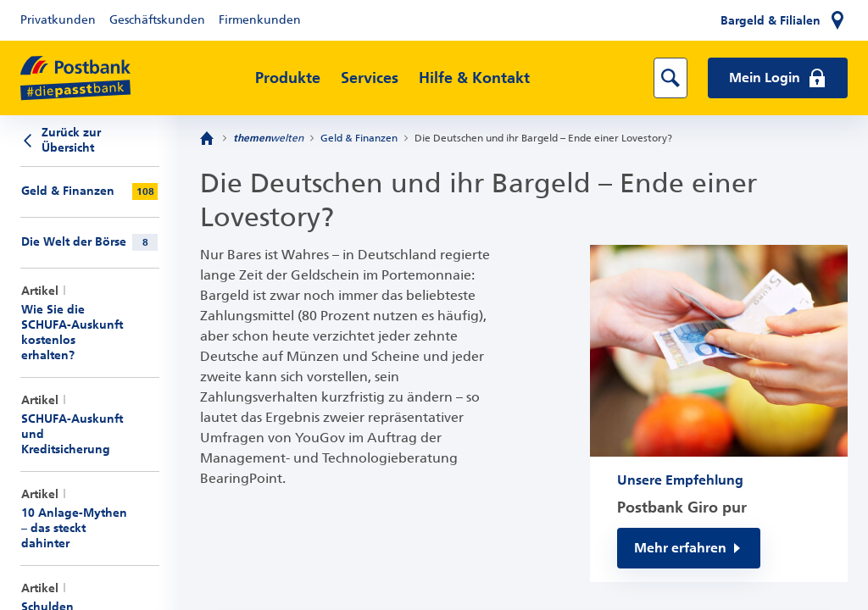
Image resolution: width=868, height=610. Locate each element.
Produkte (288, 78)
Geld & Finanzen (359, 138)
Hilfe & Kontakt (474, 78)
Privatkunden (58, 20)
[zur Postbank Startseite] (75, 78)
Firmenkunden (260, 20)
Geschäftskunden (157, 20)
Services (370, 78)
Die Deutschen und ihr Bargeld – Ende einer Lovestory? (543, 138)
